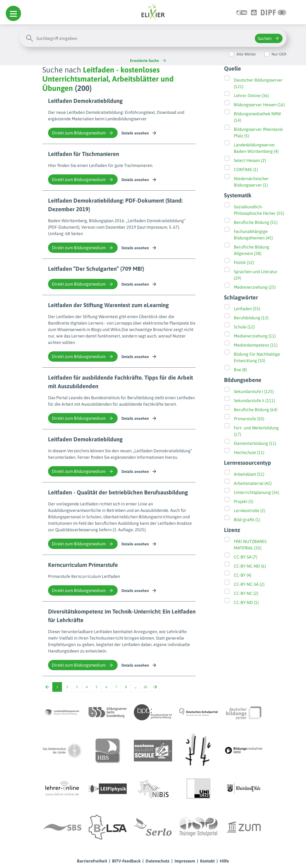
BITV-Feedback (126, 861)
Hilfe (224, 861)
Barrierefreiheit (92, 861)
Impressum (185, 861)
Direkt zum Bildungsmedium (83, 133)
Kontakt (207, 861)
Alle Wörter (246, 54)
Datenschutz (158, 861)
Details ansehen (139, 133)
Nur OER (279, 54)
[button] (13, 13)
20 (145, 687)
